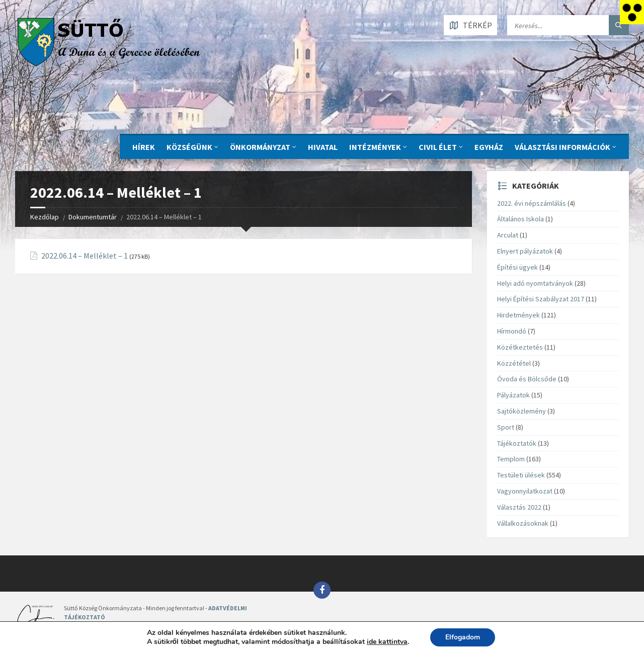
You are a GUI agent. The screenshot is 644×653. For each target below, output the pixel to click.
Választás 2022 (519, 507)
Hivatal (323, 147)
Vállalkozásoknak (523, 523)
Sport (506, 427)
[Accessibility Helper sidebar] (632, 12)
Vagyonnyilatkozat (525, 491)
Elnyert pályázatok (525, 251)
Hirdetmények (518, 315)
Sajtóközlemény (521, 411)
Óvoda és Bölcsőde (527, 379)
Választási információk (562, 147)
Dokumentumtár (93, 217)
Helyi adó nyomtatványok (535, 283)
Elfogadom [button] (463, 637)
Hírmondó (512, 331)
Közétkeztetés (520, 347)
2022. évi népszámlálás (532, 203)
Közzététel (514, 363)
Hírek (144, 147)
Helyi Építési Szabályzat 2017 (541, 299)
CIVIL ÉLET (438, 147)
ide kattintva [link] (387, 642)
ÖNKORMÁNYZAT (260, 147)
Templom (511, 459)
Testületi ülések (521, 475)
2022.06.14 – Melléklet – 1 (85, 256)
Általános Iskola (520, 219)
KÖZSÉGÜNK (189, 147)
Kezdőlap (45, 217)
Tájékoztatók (517, 443)
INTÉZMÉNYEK (375, 147)
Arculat (508, 235)
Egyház (489, 147)
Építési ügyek (517, 267)
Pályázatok (513, 395)
